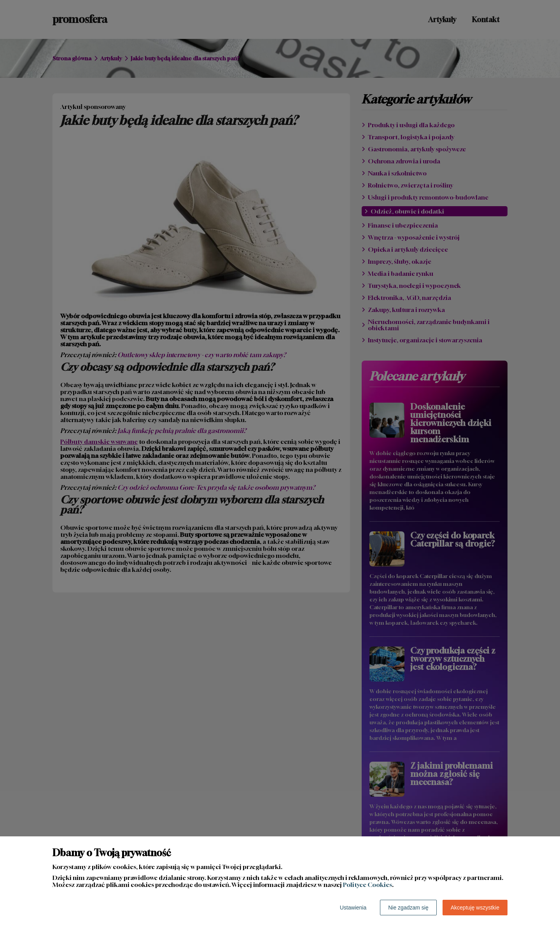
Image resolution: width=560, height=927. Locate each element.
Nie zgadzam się (408, 908)
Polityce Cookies (367, 885)
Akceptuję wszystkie (475, 908)
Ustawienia (353, 908)
